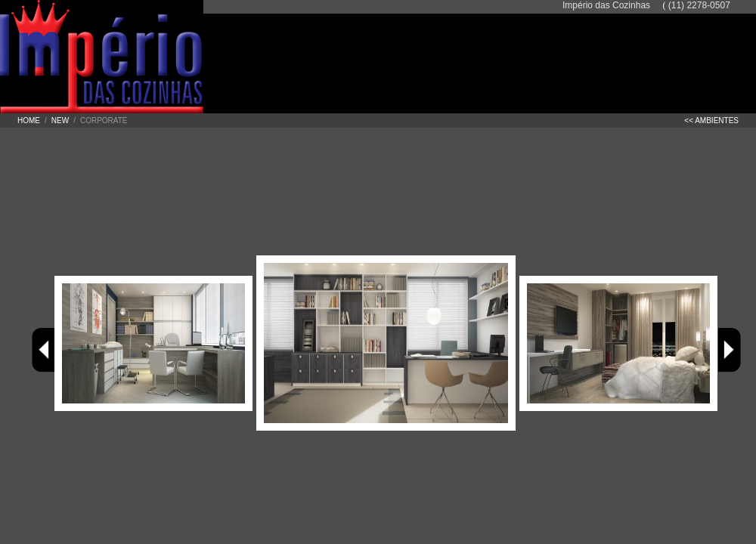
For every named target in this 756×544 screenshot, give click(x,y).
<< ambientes (711, 121)
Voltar (43, 350)
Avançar (730, 350)
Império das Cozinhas (136, 57)
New (60, 121)
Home (29, 121)
